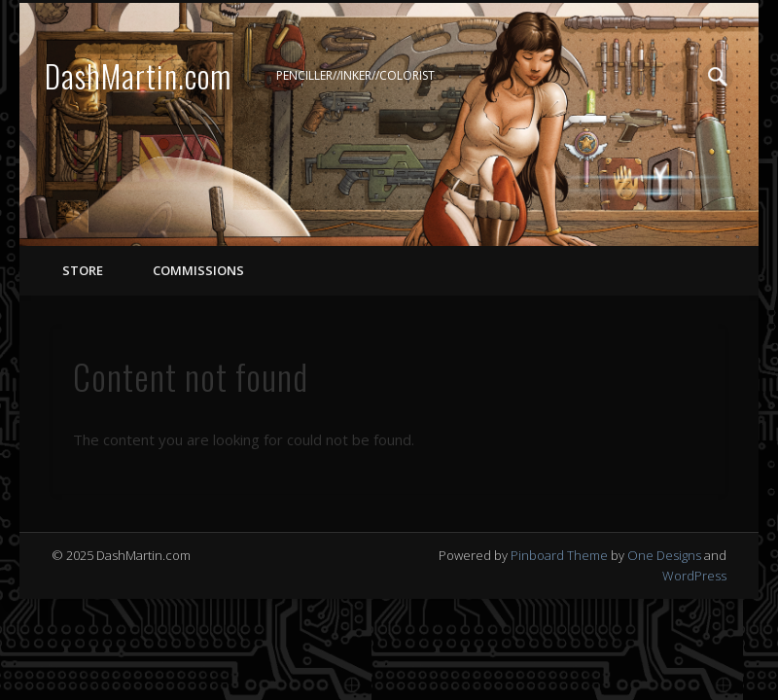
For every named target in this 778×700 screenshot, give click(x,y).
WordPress (694, 576)
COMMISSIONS (197, 270)
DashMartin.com (138, 75)
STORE (83, 270)
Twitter (678, 77)
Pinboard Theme (559, 555)
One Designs (664, 555)
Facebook (638, 77)
